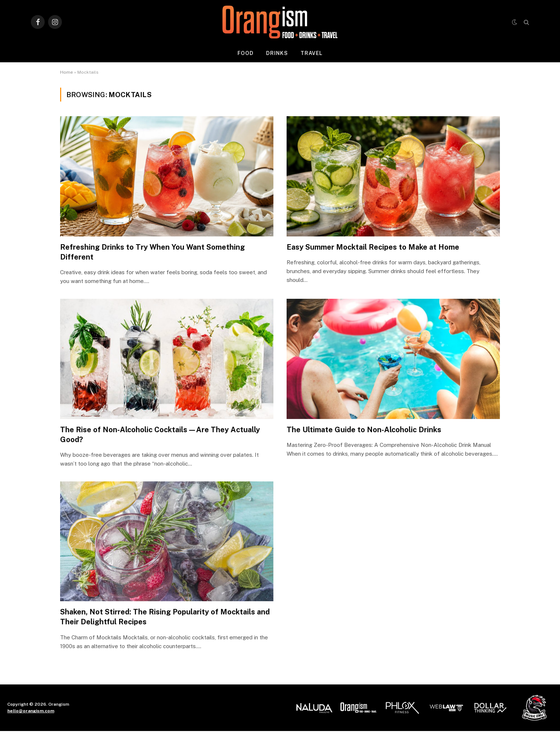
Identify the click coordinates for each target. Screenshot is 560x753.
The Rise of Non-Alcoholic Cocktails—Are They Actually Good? (160, 435)
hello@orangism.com (31, 711)
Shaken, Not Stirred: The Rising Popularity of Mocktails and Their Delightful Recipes (165, 617)
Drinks (277, 53)
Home (67, 72)
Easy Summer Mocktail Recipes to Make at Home (373, 247)
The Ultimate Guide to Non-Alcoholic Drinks (364, 430)
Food (246, 53)
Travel (312, 53)
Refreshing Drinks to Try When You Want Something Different (152, 252)
